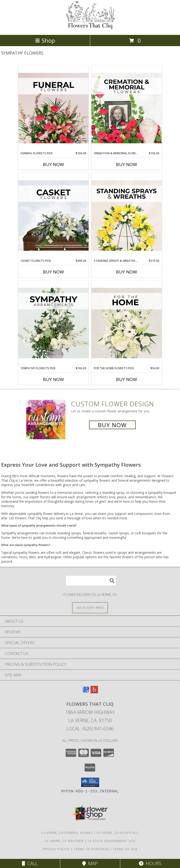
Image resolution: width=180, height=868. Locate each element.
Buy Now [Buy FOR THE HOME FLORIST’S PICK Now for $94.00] (127, 379)
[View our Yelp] (94, 692)
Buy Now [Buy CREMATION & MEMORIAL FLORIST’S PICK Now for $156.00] (127, 164)
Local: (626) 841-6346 (90, 729)
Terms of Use (125, 849)
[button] (90, 782)
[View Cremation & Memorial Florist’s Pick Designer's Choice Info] (127, 108)
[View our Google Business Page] (86, 692)
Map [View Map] (90, 863)
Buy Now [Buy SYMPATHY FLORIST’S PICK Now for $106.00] (53, 379)
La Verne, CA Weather (64, 841)
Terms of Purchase (91, 849)
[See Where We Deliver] (90, 608)
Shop (45, 40)
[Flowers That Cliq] (90, 28)
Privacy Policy (56, 849)
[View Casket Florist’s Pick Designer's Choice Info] (53, 216)
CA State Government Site (111, 841)
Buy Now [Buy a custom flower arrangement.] (112, 425)
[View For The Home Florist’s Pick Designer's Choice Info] (127, 323)
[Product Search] (91, 581)
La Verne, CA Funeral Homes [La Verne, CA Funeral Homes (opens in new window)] (67, 833)
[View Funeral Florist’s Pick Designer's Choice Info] (53, 108)
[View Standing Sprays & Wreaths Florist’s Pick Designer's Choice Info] (127, 216)
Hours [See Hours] (150, 863)
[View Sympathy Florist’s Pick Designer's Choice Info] (53, 323)
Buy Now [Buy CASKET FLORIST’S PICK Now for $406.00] (53, 272)
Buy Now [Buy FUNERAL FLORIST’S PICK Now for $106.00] (53, 164)
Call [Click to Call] (30, 863)
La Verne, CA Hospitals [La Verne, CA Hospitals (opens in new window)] (118, 833)
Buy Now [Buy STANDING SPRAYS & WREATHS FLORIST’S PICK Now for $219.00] (127, 272)
